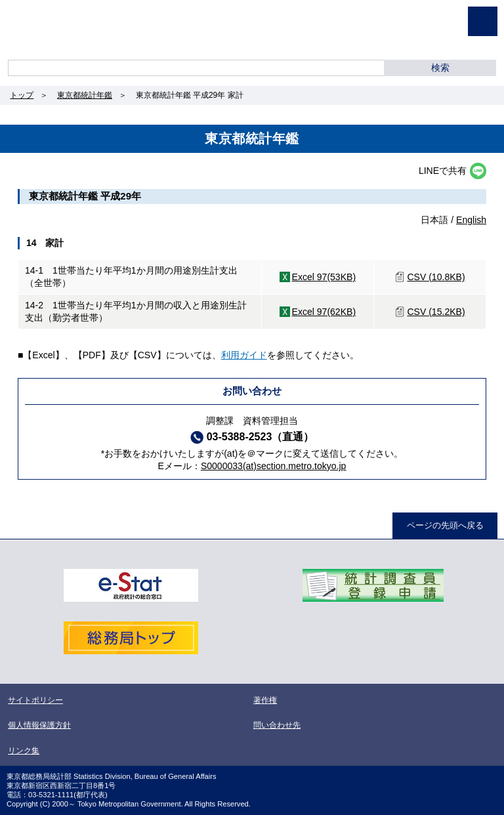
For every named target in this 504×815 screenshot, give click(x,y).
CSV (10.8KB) (436, 277)
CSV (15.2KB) (436, 312)
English (471, 220)
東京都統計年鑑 (85, 95)
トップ (22, 95)
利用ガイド (244, 355)
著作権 (265, 700)
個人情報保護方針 (39, 725)
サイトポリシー (35, 700)
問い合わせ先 (277, 725)
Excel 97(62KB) (324, 312)
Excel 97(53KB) (324, 277)
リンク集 (24, 751)
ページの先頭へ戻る (445, 525)
